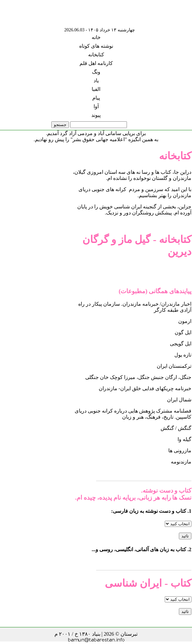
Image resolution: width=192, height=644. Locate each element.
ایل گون (183, 332)
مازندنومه (181, 462)
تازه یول (183, 355)
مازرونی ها (180, 451)
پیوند (96, 115)
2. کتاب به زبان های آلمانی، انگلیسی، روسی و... (142, 549)
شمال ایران (179, 400)
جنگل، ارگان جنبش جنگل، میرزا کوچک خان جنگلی (138, 377)
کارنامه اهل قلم (96, 63)
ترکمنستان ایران (174, 366)
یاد (96, 80)
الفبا (96, 89)
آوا (96, 106)
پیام (96, 98)
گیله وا (184, 439)
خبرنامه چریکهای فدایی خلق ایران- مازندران (145, 388)
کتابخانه (96, 55)
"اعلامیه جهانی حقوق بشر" (99, 139)
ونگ (96, 72)
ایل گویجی (181, 344)
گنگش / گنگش (176, 428)
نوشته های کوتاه (96, 46)
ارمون (185, 321)
